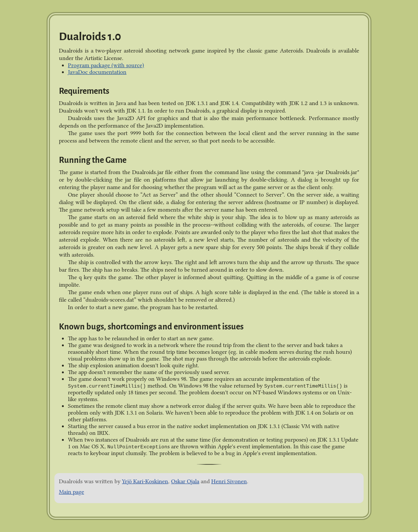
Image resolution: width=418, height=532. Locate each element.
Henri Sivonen (229, 481)
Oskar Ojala (185, 481)
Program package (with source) (106, 65)
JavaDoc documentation (97, 72)
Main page (71, 492)
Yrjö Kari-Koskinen (145, 481)
